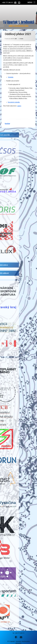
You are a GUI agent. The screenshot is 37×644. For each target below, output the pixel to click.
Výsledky (11, 74)
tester (22, 35)
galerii (19, 103)
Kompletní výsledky (14, 99)
